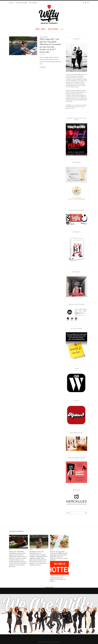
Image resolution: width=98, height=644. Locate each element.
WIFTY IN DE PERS (33, 3)
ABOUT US (11, 3)
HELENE (52, 576)
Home (37, 29)
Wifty (43, 29)
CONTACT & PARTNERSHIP (21, 3)
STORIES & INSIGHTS (44, 37)
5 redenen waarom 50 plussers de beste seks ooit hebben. (58, 579)
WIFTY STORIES (53, 29)
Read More (43, 67)
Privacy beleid (57, 642)
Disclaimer (51, 642)
